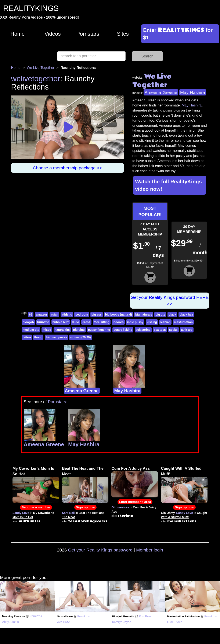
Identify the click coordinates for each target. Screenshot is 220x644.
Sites (123, 34)
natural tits (62, 330)
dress (86, 322)
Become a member (36, 507)
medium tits (31, 330)
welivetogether (36, 79)
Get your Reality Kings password (100, 550)
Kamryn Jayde (122, 622)
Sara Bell (68, 513)
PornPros (36, 616)
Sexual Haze (65, 617)
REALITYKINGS (31, 8)
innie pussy (135, 322)
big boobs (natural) (118, 315)
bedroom (82, 315)
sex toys (160, 330)
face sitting (102, 322)
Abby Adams (10, 622)
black (172, 315)
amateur (42, 315)
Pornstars (88, 34)
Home (17, 34)
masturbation (183, 322)
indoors (118, 322)
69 (31, 315)
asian (54, 315)
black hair (186, 315)
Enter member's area (135, 502)
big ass (97, 315)
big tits (160, 315)
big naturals (144, 315)
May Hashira (193, 92)
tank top (187, 330)
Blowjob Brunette (123, 617)
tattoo (27, 337)
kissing (152, 322)
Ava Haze (64, 622)
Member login (150, 550)
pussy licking (123, 330)
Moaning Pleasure (14, 616)
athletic (67, 315)
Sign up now (85, 507)
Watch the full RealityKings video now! (168, 185)
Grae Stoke (175, 622)
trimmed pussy (56, 337)
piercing (79, 330)
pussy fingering (99, 330)
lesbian (165, 322)
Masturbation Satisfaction (183, 617)
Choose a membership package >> (67, 168)
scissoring (143, 330)
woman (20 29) (80, 337)
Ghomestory (120, 507)
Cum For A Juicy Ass (131, 468)
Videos (53, 34)
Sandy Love (21, 513)
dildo (75, 322)
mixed (47, 330)
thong (38, 337)
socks (173, 330)
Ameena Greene (161, 92)
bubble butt (61, 322)
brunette (43, 322)
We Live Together (41, 68)
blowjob (28, 322)
